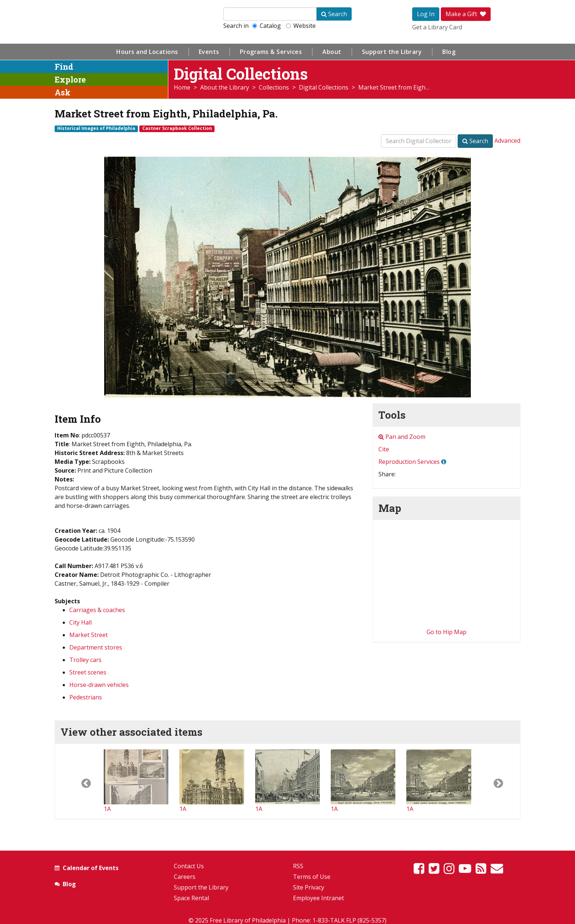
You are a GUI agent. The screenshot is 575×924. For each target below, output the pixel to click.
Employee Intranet (318, 898)
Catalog (267, 26)
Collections (274, 87)
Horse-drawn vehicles (99, 685)
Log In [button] (426, 14)
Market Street (89, 635)
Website (301, 26)
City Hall (80, 622)
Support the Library (392, 52)
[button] (79, 781)
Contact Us (189, 866)
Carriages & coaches (97, 610)
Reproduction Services (409, 462)
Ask (63, 92)
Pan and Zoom (402, 437)
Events (209, 52)
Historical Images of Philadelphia (96, 128)
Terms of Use (312, 877)
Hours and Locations (147, 52)
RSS (298, 866)
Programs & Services (271, 52)
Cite (384, 449)
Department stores (96, 647)
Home (182, 87)
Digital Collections (324, 87)
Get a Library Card (437, 27)
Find (64, 67)
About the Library (225, 87)
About (332, 52)
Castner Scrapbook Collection (177, 128)
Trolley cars (85, 660)
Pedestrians (86, 697)
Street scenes (88, 672)
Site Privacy (309, 887)
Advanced (507, 141)
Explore (70, 79)
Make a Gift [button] (466, 14)
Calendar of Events (91, 868)
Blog (449, 52)
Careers (185, 877)
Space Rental (191, 898)
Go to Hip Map (446, 632)
